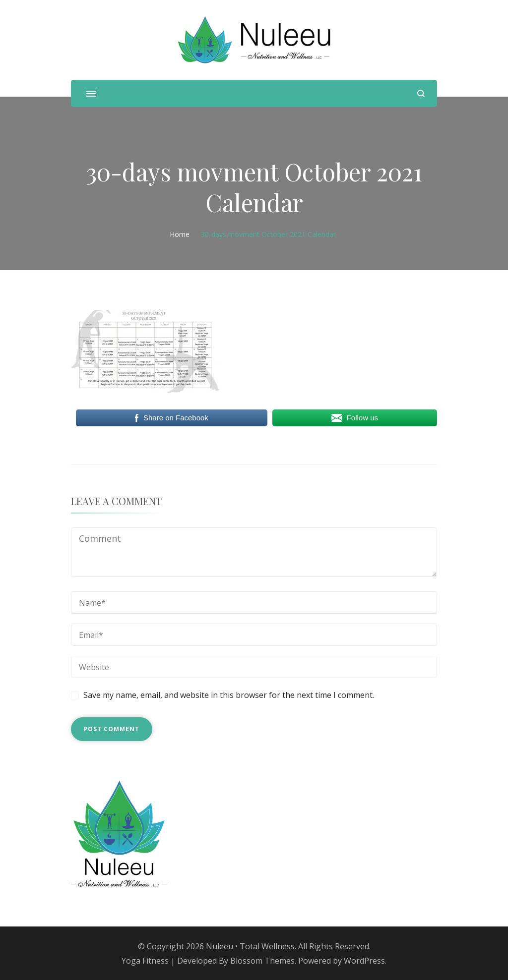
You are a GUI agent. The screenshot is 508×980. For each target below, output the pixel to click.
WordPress (364, 961)
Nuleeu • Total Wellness (250, 946)
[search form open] (421, 93)
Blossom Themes (262, 961)
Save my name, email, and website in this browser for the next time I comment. (229, 695)
